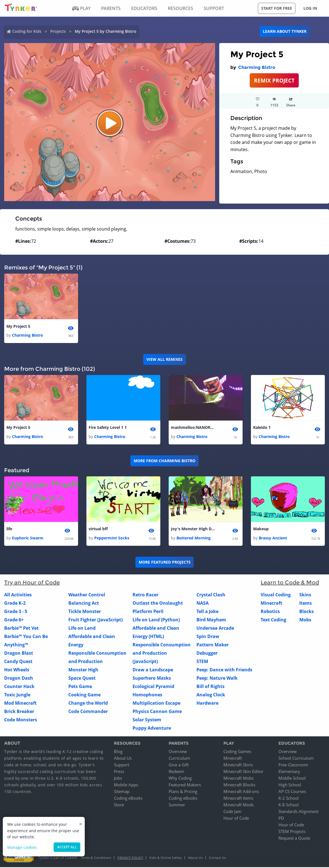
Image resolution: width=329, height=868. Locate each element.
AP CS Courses (292, 792)
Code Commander (88, 712)
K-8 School (289, 806)
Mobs (305, 620)
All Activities (18, 595)
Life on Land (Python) (156, 620)
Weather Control (87, 595)
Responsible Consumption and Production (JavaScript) (162, 654)
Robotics (270, 612)
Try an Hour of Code (32, 583)
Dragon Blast (19, 654)
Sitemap (122, 792)
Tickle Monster (85, 612)
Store (119, 806)
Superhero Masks (152, 679)
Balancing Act (84, 604)
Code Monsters (21, 720)
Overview (178, 752)
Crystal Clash (211, 595)
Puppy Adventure (152, 729)
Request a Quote (294, 839)
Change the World (88, 704)
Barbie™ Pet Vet (21, 629)
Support (122, 766)
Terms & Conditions (96, 858)
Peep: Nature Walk (217, 679)
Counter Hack (19, 687)
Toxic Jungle (17, 695)
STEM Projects (292, 832)
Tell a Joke (207, 612)
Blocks (306, 612)
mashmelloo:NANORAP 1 (193, 428)
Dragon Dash (19, 679)
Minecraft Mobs (239, 779)
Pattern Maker (213, 645)
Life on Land (82, 629)
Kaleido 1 (262, 428)
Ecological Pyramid (153, 687)
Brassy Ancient (273, 538)
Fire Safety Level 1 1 (108, 428)
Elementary (289, 772)
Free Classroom (293, 766)
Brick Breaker (19, 712)
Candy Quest (18, 662)
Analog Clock (211, 695)
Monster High (83, 670)
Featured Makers (185, 786)
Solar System (147, 720)
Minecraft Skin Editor (243, 772)
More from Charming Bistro (164, 461)
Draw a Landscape (153, 670)
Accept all (67, 847)
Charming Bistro (257, 67)
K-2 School (289, 799)
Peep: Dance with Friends (224, 670)
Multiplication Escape (156, 704)
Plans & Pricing (183, 792)
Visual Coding (276, 595)
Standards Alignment (298, 812)
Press (119, 772)
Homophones (147, 695)
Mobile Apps (126, 786)
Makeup (261, 530)
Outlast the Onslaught (158, 604)
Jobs (118, 779)
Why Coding (180, 779)
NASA (203, 604)
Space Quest (82, 679)
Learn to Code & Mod (290, 583)
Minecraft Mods (239, 806)
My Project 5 (18, 327)
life (9, 530)
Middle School (292, 779)
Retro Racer (145, 595)
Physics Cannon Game (157, 712)
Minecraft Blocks (239, 786)
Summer (177, 806)
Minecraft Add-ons (241, 792)
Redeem (176, 772)
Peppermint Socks (112, 538)
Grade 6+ (14, 620)
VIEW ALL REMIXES (164, 360)
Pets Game (80, 687)
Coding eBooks (128, 799)
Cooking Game (84, 695)
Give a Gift (179, 766)
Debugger (207, 654)
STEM (202, 662)
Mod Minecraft (20, 704)
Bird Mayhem (211, 620)
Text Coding (273, 620)
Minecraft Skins (238, 766)
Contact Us (217, 858)
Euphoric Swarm (28, 538)
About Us (123, 759)
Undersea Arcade (215, 629)
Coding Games (237, 752)
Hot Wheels (17, 670)
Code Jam (232, 812)
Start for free (277, 8)
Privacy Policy (130, 858)
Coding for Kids (27, 31)
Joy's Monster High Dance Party (193, 530)
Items (306, 604)
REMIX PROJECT (274, 80)
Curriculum (179, 759)
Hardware (207, 704)
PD (281, 819)
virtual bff (98, 530)
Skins (305, 595)
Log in (310, 8)
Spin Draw (208, 637)
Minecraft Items (238, 799)
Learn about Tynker (285, 31)
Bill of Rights (210, 687)
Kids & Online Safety (166, 858)
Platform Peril (148, 612)
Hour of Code (236, 819)
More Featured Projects (165, 563)
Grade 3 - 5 (16, 612)
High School (290, 786)
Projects (58, 31)
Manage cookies (22, 847)
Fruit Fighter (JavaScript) (95, 620)
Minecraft (271, 604)
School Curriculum (296, 759)
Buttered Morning (194, 538)
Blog (118, 752)
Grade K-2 (15, 604)
